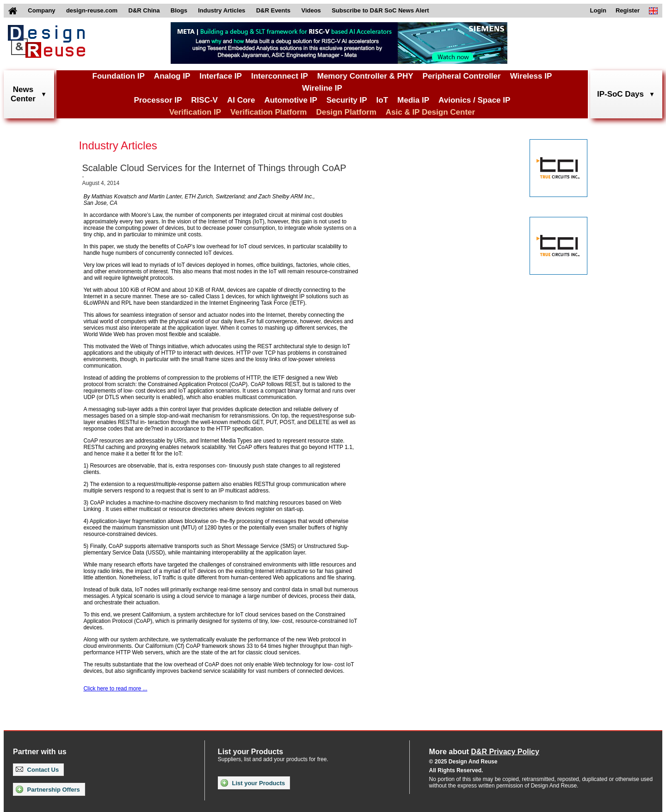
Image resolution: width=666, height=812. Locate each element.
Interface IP (221, 76)
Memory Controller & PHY (365, 76)
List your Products (253, 783)
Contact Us (37, 770)
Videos (311, 10)
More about (484, 752)
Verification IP (195, 112)
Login (598, 10)
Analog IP (172, 76)
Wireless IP (531, 76)
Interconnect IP (280, 76)
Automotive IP (290, 100)
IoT (382, 100)
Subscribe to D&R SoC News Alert (380, 10)
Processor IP (158, 100)
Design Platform (346, 112)
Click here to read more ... (115, 689)
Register (628, 10)
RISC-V (204, 100)
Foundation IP (119, 76)
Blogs (179, 10)
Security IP (347, 100)
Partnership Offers (48, 789)
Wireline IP (322, 88)
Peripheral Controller (462, 76)
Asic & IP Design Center (430, 112)
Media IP (413, 100)
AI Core (241, 100)
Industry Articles (222, 10)
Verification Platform (268, 112)
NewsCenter (23, 94)
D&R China (144, 10)
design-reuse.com (92, 10)
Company (41, 10)
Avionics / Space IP (474, 100)
